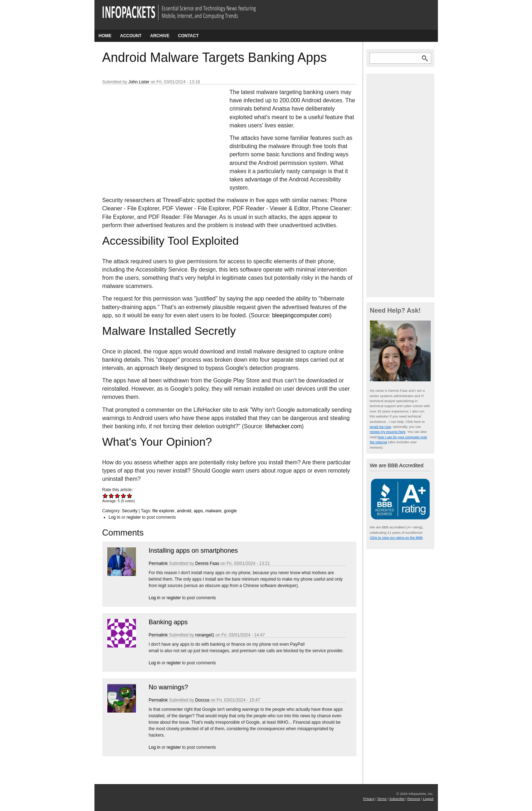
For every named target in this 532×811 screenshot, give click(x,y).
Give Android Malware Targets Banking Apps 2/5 (111, 496)
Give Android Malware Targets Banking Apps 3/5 (118, 496)
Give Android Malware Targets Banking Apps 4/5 (124, 496)
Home (105, 36)
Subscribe (397, 799)
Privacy (369, 799)
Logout (428, 799)
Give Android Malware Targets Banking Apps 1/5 (105, 496)
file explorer (163, 511)
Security (130, 511)
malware (213, 511)
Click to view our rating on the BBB (396, 538)
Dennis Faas (207, 563)
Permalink (158, 563)
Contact (189, 36)
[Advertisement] (156, 136)
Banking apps (168, 622)
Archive (160, 36)
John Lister (139, 82)
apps (198, 511)
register (134, 517)
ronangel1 (205, 635)
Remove (414, 799)
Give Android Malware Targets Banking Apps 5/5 (130, 496)
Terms (382, 799)
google (230, 511)
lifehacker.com (283, 426)
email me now (380, 427)
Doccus (202, 700)
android (184, 511)
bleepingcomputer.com (301, 315)
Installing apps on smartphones (193, 551)
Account (131, 36)
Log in (115, 517)
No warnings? (169, 687)
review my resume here (388, 432)
